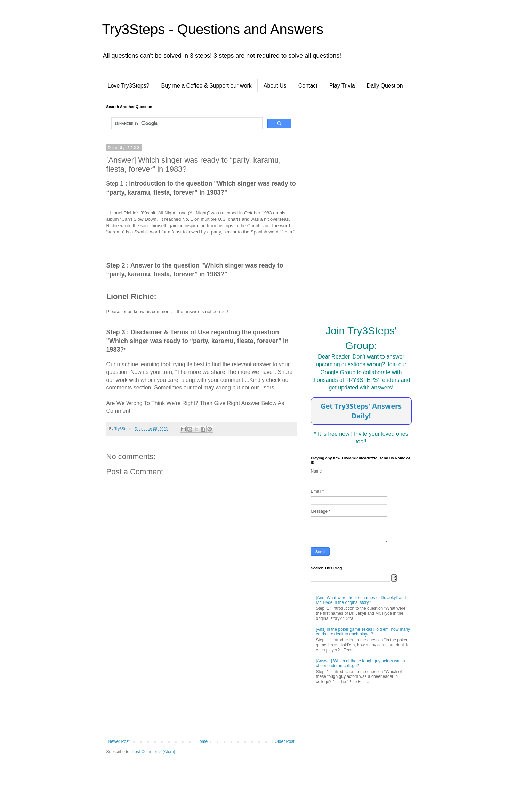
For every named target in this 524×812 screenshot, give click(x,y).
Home (202, 741)
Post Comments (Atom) (154, 752)
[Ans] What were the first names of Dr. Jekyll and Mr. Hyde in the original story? (361, 600)
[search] (186, 123)
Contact (308, 86)
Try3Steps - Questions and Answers (213, 29)
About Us (275, 86)
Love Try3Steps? (129, 86)
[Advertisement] (201, 682)
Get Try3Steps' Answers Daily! (361, 411)
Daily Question (385, 86)
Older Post (285, 741)
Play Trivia (342, 86)
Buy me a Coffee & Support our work (207, 86)
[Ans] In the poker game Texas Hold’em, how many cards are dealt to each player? (363, 632)
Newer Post (119, 741)
